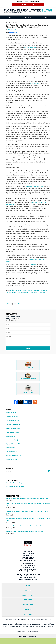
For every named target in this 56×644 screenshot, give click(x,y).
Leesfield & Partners (14, 459)
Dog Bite (13, 291)
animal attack (37, 293)
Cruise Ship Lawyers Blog (14, 486)
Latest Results (28, 367)
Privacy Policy (28, 600)
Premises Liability (13, 427)
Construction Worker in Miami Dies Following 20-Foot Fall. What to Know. (27, 516)
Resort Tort (11, 439)
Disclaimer (28, 605)
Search (49, 475)
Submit (28, 350)
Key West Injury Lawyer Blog (15, 490)
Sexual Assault (12, 443)
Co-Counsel (28, 379)
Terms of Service (44, 625)
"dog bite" (12, 293)
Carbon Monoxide (13, 431)
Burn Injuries (11, 451)
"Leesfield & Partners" (28, 293)
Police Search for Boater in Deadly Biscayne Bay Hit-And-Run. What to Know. (28, 509)
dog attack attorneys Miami (32, 294)
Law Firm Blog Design (28, 642)
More (47, 17)
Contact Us (28, 17)
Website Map (28, 610)
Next (20, 306)
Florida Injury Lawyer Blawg (28, 11)
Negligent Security (13, 447)
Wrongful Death (12, 419)
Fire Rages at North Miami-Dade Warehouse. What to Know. (25, 536)
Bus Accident (11, 455)
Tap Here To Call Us (28, 4)
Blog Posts (28, 620)
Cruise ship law (28, 391)
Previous (9, 306)
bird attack (43, 293)
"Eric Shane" (18, 293)
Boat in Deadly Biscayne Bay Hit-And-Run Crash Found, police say (27, 502)
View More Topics (11, 463)
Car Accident (11, 415)
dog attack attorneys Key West (17, 294)
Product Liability (12, 435)
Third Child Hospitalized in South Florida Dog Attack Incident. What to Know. (28, 524)
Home (9, 17)
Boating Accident (13, 423)
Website (28, 595)
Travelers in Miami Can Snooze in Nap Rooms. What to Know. (26, 530)
